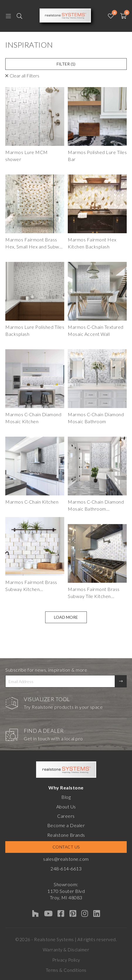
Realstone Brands (66, 835)
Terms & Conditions (66, 970)
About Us (66, 807)
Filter (66, 64)
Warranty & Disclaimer (66, 950)
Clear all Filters (24, 76)
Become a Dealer (66, 825)
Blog (66, 797)
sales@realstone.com (66, 859)
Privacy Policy (66, 960)
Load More (66, 617)
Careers (66, 816)
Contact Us (66, 847)
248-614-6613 (66, 868)
